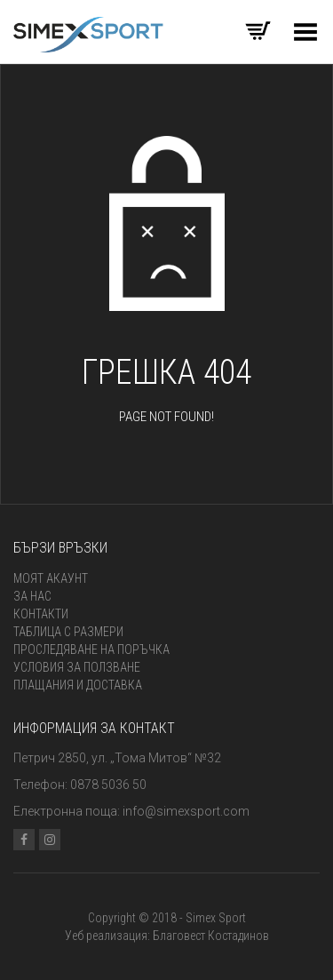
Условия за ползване (77, 667)
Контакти (41, 614)
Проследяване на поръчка (91, 649)
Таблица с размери (68, 632)
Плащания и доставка (78, 685)
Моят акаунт (51, 578)
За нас (32, 596)
